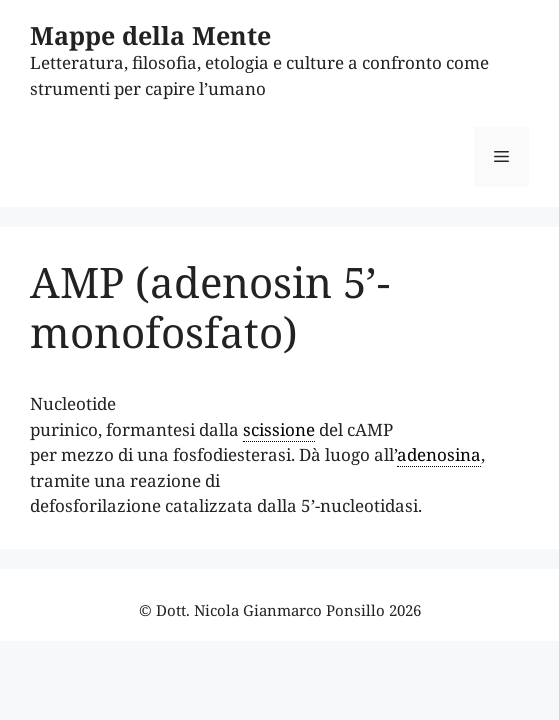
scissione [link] (279, 429)
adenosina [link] (439, 454)
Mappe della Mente (150, 35)
